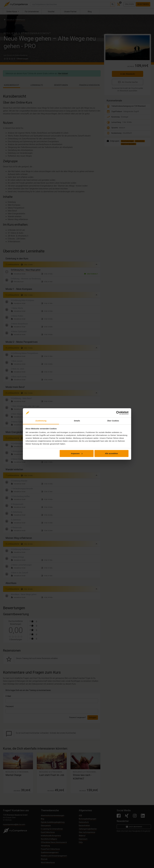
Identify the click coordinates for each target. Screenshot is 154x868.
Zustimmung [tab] (41, 421)
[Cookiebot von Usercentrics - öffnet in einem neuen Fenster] (118, 413)
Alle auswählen (111, 453)
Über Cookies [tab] (113, 421)
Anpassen (77, 453)
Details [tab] (77, 421)
